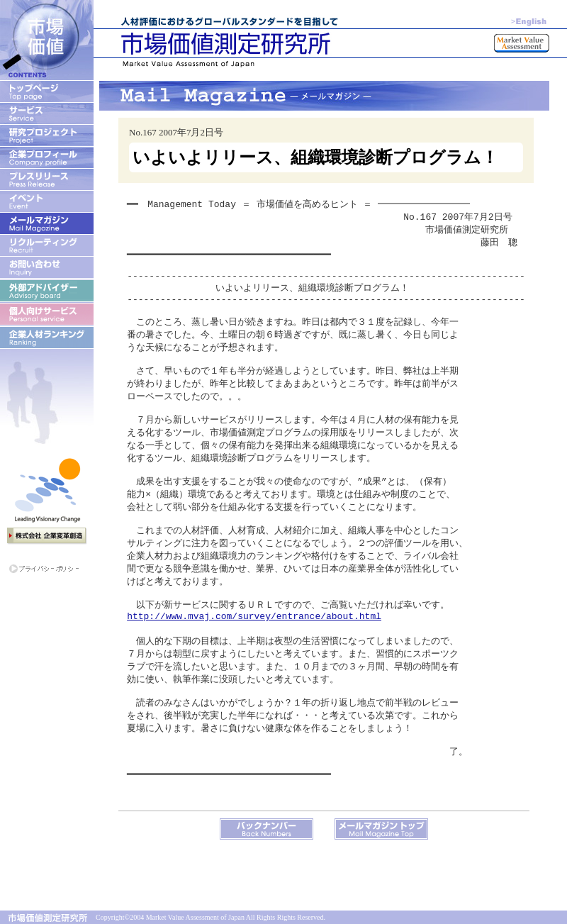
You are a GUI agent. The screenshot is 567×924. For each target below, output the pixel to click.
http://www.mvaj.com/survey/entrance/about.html (254, 655)
